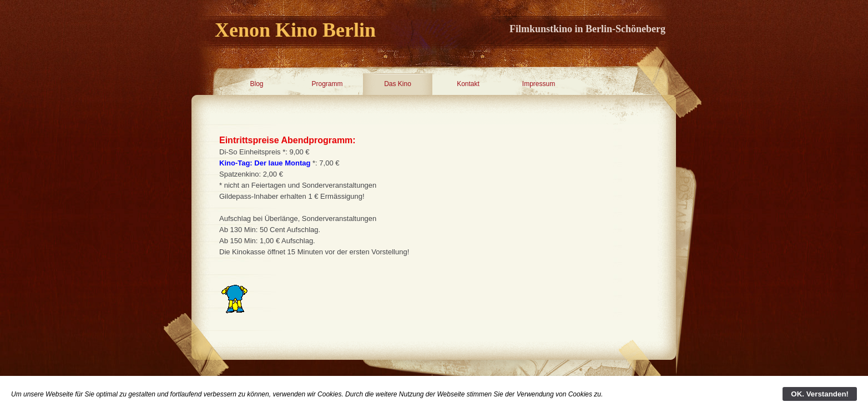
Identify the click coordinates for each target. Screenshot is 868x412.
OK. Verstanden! (820, 394)
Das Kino (398, 84)
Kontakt (468, 84)
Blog (256, 84)
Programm (327, 84)
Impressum (539, 84)
